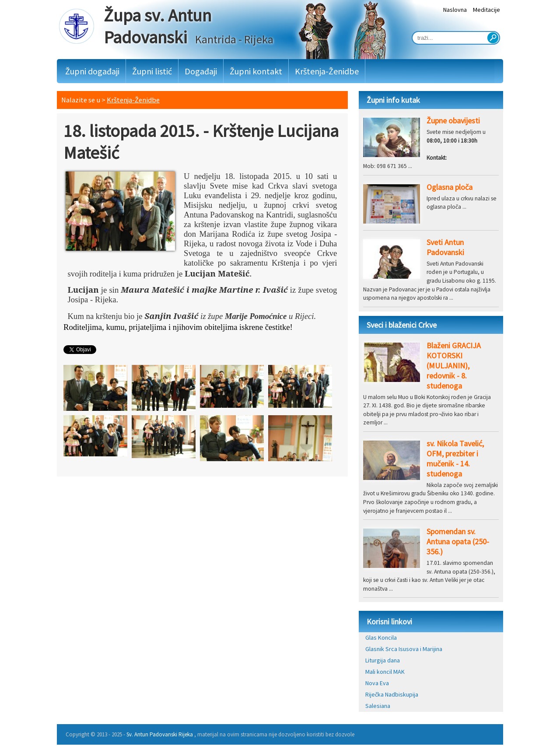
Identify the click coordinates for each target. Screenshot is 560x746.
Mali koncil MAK (385, 672)
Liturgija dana (383, 660)
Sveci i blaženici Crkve (402, 325)
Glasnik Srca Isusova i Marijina (404, 649)
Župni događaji (92, 71)
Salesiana (378, 706)
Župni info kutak (393, 100)
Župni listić (152, 71)
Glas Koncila (381, 637)
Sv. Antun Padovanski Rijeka (160, 734)
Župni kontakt (256, 71)
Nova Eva (377, 683)
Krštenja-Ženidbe (327, 71)
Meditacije (486, 10)
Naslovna (455, 10)
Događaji (201, 71)
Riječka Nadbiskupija (392, 694)
